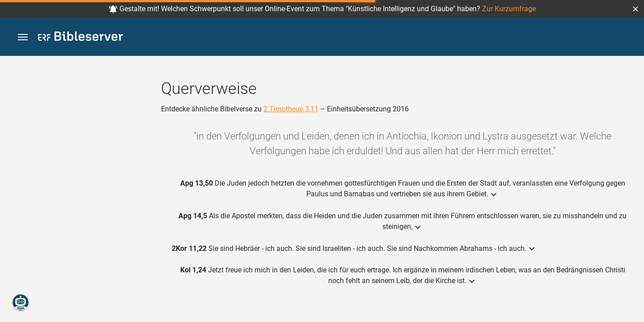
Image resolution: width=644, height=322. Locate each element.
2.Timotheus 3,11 (291, 109)
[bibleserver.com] (80, 38)
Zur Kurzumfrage (509, 9)
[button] (636, 9)
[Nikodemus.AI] (21, 302)
